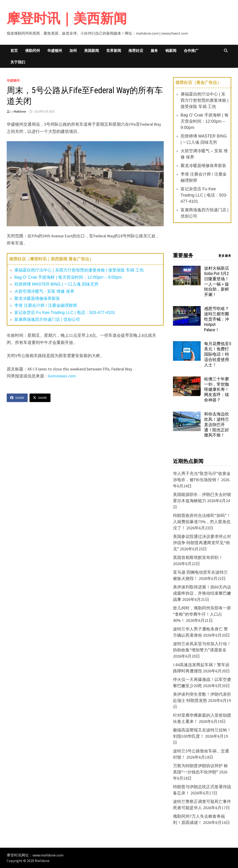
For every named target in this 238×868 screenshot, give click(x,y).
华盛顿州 (55, 51)
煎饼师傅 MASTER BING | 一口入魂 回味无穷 (56, 284)
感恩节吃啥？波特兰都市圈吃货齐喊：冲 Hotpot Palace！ (217, 319)
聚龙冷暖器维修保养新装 (37, 298)
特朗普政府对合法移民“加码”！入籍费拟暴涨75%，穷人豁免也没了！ (202, 522)
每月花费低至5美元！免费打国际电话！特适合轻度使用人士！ (218, 354)
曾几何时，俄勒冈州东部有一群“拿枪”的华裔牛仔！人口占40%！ (202, 614)
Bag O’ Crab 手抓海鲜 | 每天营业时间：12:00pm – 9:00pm (68, 277)
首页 (14, 51)
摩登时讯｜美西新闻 (67, 18)
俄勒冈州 (33, 51)
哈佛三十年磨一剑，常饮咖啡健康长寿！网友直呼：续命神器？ (217, 389)
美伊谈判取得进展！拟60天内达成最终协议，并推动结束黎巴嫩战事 (202, 593)
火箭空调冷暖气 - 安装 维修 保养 (44, 291)
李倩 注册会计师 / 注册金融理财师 (46, 305)
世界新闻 (114, 51)
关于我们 (18, 62)
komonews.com (62, 376)
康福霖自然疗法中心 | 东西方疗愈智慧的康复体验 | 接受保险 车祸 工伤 (79, 270)
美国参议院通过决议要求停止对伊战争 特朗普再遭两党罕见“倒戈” (202, 543)
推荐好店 (136, 51)
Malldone (20, 111)
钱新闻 (171, 51)
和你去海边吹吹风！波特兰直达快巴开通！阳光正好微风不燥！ (217, 424)
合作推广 (191, 51)
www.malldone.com (48, 855)
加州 (73, 51)
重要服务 (183, 255)
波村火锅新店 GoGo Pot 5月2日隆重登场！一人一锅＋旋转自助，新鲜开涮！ (217, 281)
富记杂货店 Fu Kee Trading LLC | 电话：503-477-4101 (65, 313)
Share (17, 398)
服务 (154, 51)
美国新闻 (92, 51)
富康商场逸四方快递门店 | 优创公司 (47, 319)
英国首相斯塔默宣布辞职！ (198, 557)
